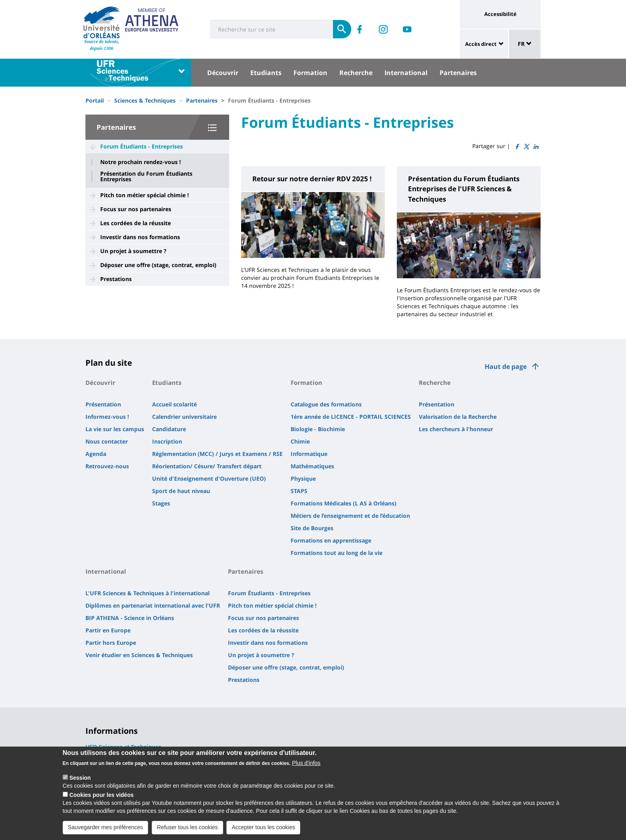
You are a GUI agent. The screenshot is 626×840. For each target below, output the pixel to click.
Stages (161, 503)
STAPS (299, 491)
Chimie (300, 441)
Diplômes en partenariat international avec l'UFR (153, 605)
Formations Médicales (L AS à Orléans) (344, 503)
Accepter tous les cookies (263, 831)
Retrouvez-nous (107, 466)
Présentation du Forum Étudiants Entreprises (146, 176)
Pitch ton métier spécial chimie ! (145, 195)
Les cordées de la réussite (136, 223)
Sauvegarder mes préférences (105, 831)
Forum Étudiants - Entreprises (142, 146)
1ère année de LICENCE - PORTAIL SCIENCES (351, 417)
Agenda (96, 454)
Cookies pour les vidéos (102, 799)
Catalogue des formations (326, 404)
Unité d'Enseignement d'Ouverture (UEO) (209, 478)
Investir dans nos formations (140, 237)
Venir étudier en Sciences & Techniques (139, 655)
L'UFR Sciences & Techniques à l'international (148, 593)
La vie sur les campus (115, 429)
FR (525, 44)
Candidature (169, 429)
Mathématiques (312, 466)
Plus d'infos (306, 767)
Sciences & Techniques (145, 100)
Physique (303, 478)
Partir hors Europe (111, 643)
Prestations (116, 279)
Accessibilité (500, 14)
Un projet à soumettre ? (133, 251)
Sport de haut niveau (181, 491)
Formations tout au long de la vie (337, 553)
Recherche (356, 73)
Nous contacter (107, 441)
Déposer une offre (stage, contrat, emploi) (158, 265)
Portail (95, 100)
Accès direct (481, 44)
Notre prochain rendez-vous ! (141, 162)
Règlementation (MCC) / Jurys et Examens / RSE (217, 454)
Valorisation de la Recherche (458, 417)
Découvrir (223, 73)
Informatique (309, 454)
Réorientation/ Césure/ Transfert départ (207, 466)
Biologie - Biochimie (318, 429)
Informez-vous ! (107, 417)
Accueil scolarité (174, 404)
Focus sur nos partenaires (136, 209)
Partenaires (458, 73)
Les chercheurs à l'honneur (456, 429)
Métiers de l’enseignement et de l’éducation (350, 516)
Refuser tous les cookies (187, 831)
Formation (310, 73)
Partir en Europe (108, 630)
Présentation (103, 404)
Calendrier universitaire (184, 417)
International (406, 73)
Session (80, 782)
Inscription (167, 441)
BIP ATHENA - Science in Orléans (130, 618)
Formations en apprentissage (331, 540)
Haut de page (506, 367)
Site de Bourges (312, 528)
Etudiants (266, 73)
